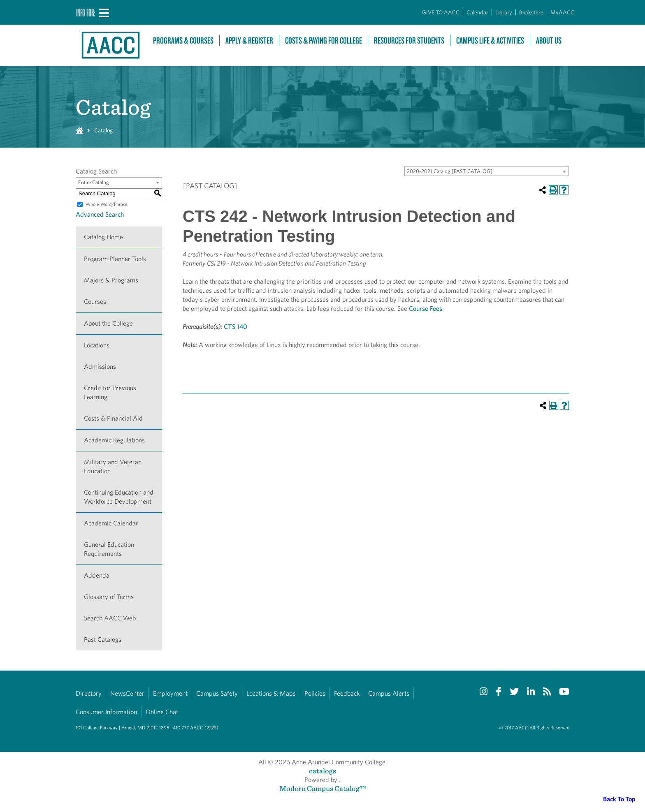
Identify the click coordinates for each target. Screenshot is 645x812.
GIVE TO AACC (441, 12)
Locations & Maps (271, 693)
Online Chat (162, 712)
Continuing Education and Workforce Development (119, 497)
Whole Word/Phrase (107, 204)
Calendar (477, 12)
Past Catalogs (103, 640)
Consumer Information (106, 712)
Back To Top (619, 799)
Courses (95, 302)
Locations (97, 345)
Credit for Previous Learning (110, 392)
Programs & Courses (183, 40)
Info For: (86, 12)
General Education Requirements (109, 549)
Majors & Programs (111, 280)
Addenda (97, 575)
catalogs (322, 771)
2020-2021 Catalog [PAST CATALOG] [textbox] (450, 171)
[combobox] (487, 171)
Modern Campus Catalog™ (323, 788)
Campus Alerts (389, 693)
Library (504, 12)
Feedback (347, 693)
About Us (549, 40)
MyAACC (562, 12)
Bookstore (531, 12)
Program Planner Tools (115, 259)
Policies (315, 693)
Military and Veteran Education (113, 466)
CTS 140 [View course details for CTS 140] (235, 327)
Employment (170, 693)
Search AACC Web (110, 618)
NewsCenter (127, 693)
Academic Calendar (111, 523)
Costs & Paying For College (324, 40)
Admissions (100, 367)
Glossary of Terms (109, 597)
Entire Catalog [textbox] (94, 182)
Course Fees (426, 309)
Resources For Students (409, 40)
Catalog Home (103, 237)
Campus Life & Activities (490, 40)
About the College (108, 323)
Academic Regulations (114, 440)
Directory (89, 693)
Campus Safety (217, 693)
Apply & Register (249, 40)
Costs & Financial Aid (113, 418)
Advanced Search (100, 214)
